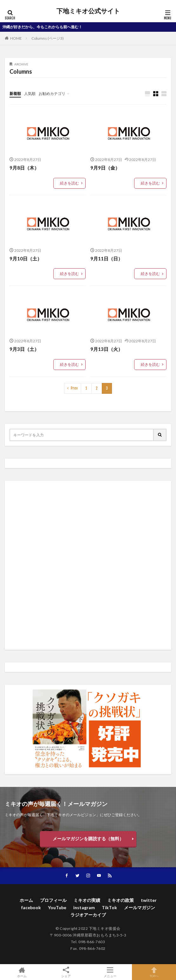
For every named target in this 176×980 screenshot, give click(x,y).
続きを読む (69, 183)
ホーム (26, 900)
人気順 (30, 94)
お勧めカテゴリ (52, 94)
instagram (84, 907)
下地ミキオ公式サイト (88, 11)
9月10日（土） (26, 258)
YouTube (57, 907)
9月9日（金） (105, 168)
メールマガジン (140, 907)
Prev (74, 388)
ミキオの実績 (87, 900)
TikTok (109, 907)
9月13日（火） (107, 349)
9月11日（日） (107, 258)
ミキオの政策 (121, 900)
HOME (16, 38)
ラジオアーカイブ (88, 915)
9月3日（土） (24, 349)
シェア (66, 972)
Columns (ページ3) (48, 38)
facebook (31, 907)
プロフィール (53, 900)
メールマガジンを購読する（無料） (88, 839)
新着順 (15, 94)
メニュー (110, 972)
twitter (149, 900)
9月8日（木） (24, 168)
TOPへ (154, 972)
